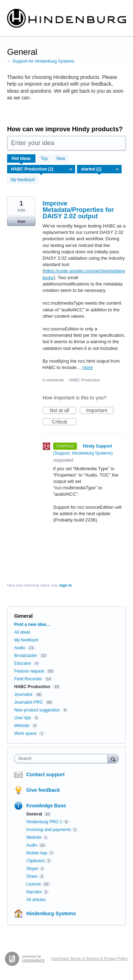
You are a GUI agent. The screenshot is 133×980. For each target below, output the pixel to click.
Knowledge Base (46, 806)
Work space (25, 733)
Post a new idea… (32, 624)
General (34, 814)
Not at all (63, 411)
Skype (32, 869)
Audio (20, 648)
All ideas (22, 632)
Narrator (34, 892)
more (88, 367)
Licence (34, 884)
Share (32, 876)
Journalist (23, 694)
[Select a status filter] (100, 169)
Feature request (29, 671)
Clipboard (35, 861)
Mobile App (37, 853)
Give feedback (43, 790)
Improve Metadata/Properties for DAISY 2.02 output (78, 210)
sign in (65, 585)
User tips (23, 718)
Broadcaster (26, 656)
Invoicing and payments (49, 830)
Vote (21, 221)
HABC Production (84, 380)
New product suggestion (37, 710)
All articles (36, 900)
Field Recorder (28, 679)
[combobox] (63, 759)
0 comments (53, 380)
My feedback (23, 180)
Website (22, 726)
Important (100, 411)
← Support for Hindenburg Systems (41, 61)
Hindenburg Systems (51, 913)
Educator (23, 663)
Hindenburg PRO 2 (44, 822)
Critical (64, 422)
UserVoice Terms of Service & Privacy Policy (90, 958)
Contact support (45, 774)
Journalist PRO (29, 702)
